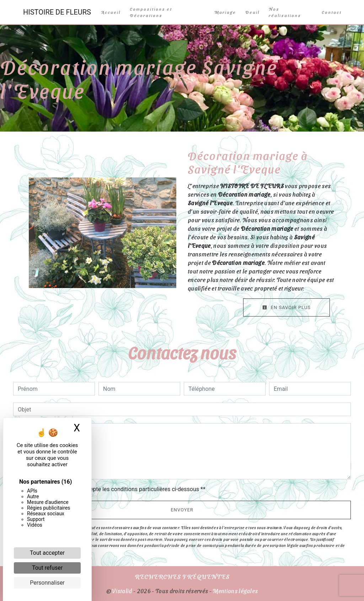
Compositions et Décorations (151, 12)
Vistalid (122, 591)
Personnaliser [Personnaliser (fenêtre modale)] (47, 583)
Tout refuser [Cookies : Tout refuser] (47, 568)
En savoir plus (287, 307)
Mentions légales (235, 591)
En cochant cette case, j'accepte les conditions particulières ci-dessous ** (113, 489)
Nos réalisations (285, 12)
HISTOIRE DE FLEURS (57, 12)
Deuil (252, 12)
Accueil (111, 12)
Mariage (225, 12)
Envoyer (182, 510)
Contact (332, 12)
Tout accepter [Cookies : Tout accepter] (47, 553)
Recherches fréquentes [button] (182, 576)
